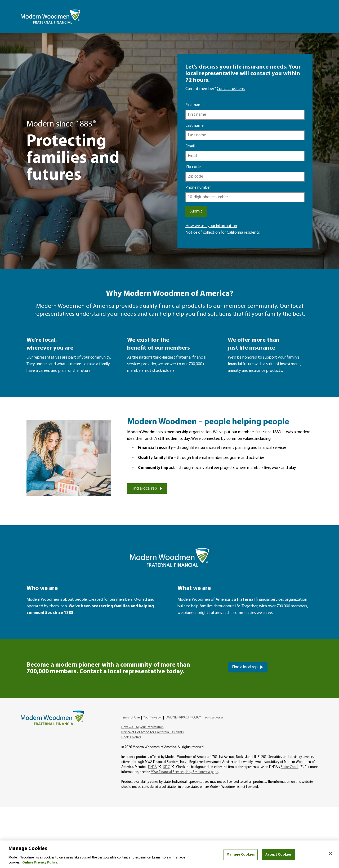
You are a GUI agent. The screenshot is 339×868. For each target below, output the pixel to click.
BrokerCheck (290, 767)
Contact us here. (231, 89)
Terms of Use (130, 718)
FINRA (152, 767)
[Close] (331, 853)
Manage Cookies (214, 718)
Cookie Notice (131, 737)
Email (190, 146)
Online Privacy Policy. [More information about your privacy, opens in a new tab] (40, 863)
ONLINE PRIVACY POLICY (183, 718)
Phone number (198, 188)
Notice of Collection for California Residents (153, 732)
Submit (196, 211)
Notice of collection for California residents (223, 233)
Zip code (193, 167)
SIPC (166, 767)
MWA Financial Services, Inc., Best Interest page (184, 772)
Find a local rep (144, 489)
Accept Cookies (279, 855)
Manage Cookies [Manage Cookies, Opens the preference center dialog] (241, 855)
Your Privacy (152, 718)
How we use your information (211, 226)
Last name (195, 126)
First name (195, 105)
